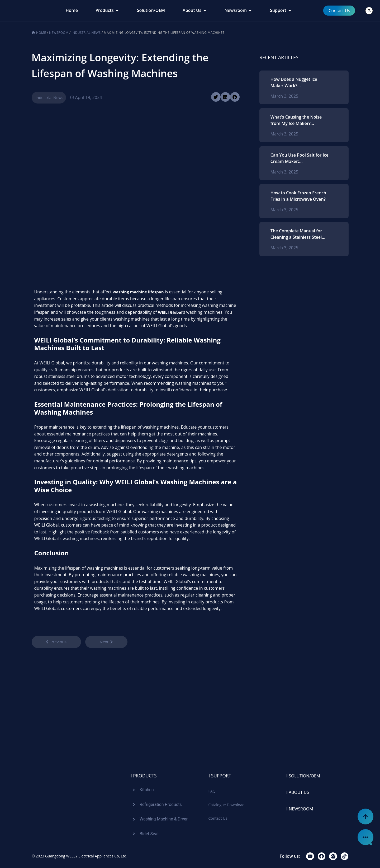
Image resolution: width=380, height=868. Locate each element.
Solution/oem (306, 775)
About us (299, 791)
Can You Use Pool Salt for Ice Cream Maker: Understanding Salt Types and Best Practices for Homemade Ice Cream (300, 158)
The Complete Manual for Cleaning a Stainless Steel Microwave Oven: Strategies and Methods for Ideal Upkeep (299, 234)
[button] (369, 11)
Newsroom (59, 33)
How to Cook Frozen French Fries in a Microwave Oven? (298, 196)
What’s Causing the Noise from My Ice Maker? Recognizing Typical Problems (296, 120)
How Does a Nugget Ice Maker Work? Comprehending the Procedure (294, 83)
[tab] (72, 11)
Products (144, 775)
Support (220, 775)
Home (41, 33)
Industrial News (86, 33)
